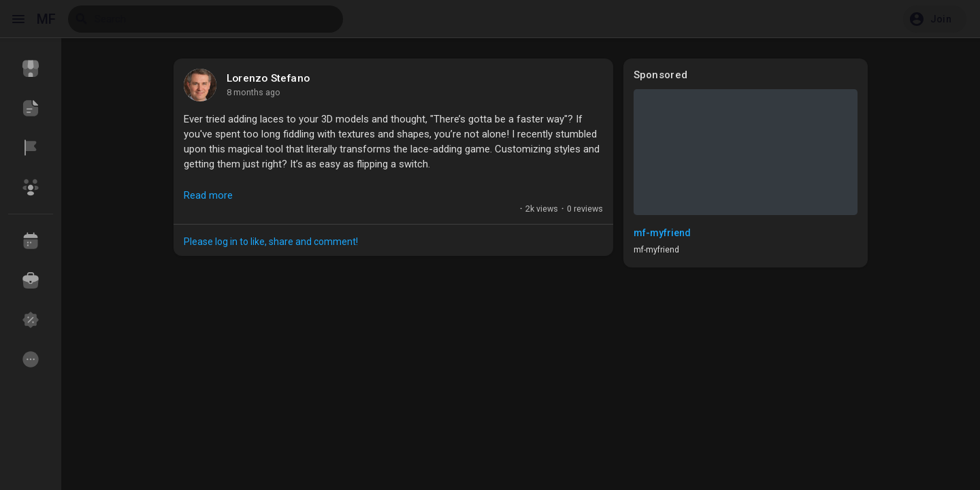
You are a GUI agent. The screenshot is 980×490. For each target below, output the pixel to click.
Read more (208, 195)
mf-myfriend (662, 233)
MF (46, 19)
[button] (935, 19)
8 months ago (254, 92)
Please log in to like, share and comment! (271, 242)
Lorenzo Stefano (268, 78)
